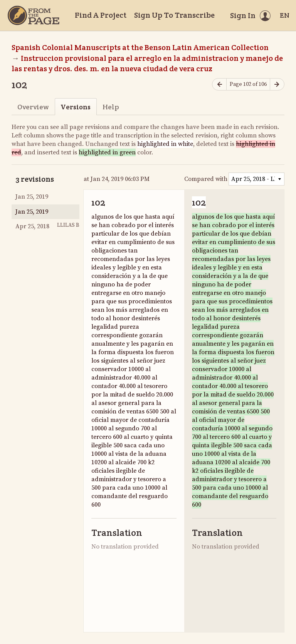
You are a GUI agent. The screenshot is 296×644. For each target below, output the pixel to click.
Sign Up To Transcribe (174, 15)
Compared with (206, 179)
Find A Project (101, 15)
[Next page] (277, 84)
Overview (33, 107)
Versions (76, 107)
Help (111, 107)
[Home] (34, 15)
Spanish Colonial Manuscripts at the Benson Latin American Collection (140, 47)
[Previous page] (219, 84)
